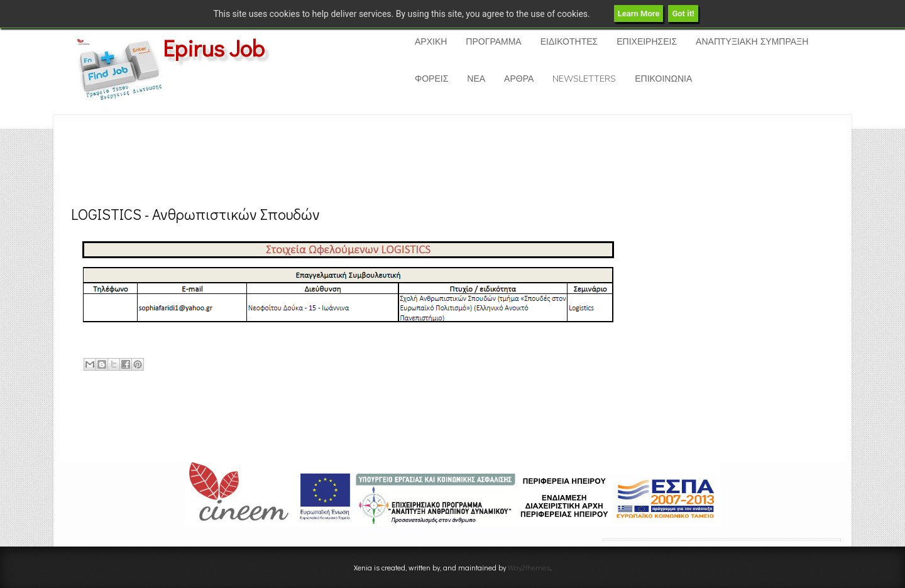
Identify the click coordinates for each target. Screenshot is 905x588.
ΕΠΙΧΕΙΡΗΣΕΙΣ (647, 42)
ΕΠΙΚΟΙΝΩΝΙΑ (663, 79)
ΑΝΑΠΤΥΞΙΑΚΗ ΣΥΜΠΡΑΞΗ (752, 42)
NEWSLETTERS (584, 79)
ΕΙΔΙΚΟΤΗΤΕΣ (569, 42)
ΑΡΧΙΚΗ (431, 42)
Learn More (639, 14)
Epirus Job (214, 48)
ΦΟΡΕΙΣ (431, 79)
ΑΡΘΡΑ (519, 79)
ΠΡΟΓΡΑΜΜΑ (493, 42)
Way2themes (529, 567)
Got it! (683, 14)
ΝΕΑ (476, 79)
